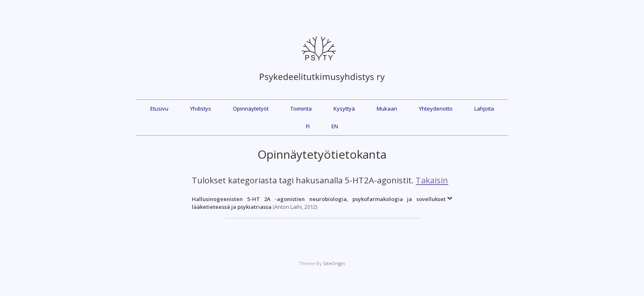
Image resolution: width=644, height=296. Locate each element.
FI (308, 126)
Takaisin (432, 180)
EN (335, 126)
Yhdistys (201, 109)
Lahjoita (484, 109)
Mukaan (387, 109)
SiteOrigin (334, 263)
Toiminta (301, 109)
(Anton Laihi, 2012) (319, 203)
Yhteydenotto (436, 109)
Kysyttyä (344, 109)
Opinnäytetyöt (251, 109)
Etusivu (159, 109)
